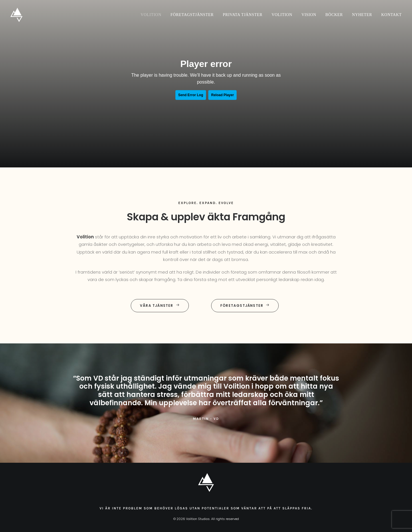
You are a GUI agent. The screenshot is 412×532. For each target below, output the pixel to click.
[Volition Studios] (16, 15)
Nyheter (362, 15)
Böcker (334, 15)
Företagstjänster (192, 15)
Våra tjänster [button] (160, 305)
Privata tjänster (243, 15)
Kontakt (392, 15)
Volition (151, 15)
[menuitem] (153, 15)
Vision (309, 15)
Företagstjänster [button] (245, 305)
